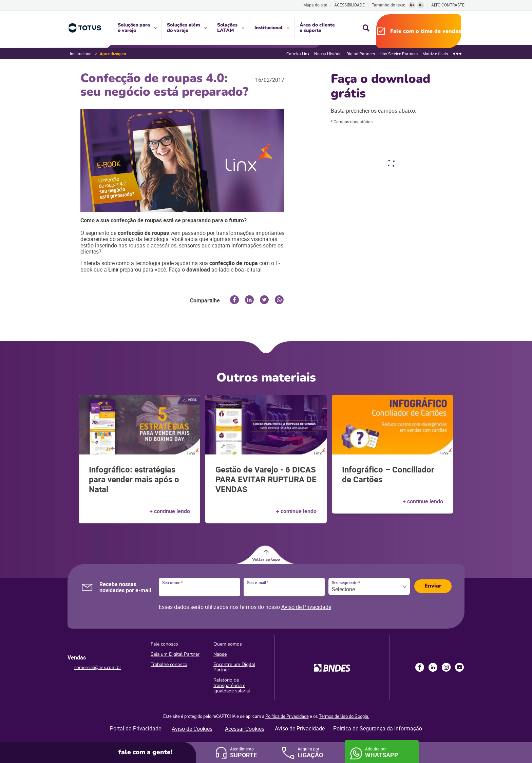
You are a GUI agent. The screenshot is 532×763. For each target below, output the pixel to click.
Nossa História (328, 54)
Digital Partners (361, 54)
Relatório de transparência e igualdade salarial (232, 685)
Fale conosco (164, 644)
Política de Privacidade (287, 716)
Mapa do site (315, 5)
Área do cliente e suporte (317, 28)
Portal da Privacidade (136, 728)
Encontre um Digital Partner (234, 667)
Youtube (459, 667)
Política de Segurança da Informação (378, 728)
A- (421, 5)
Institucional (269, 28)
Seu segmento (346, 583)
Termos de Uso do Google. (344, 716)
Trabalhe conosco (169, 664)
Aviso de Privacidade (306, 607)
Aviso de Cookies (192, 729)
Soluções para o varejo (134, 28)
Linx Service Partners (399, 54)
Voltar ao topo (266, 559)
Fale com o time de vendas (426, 31)
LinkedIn (433, 667)
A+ (412, 5)
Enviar (433, 586)
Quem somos (228, 644)
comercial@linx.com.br (98, 667)
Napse (220, 654)
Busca (366, 28)
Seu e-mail (258, 583)
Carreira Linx (298, 54)
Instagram (446, 667)
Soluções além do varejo (184, 28)
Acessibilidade (349, 5)
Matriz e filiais (435, 54)
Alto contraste (448, 5)
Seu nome (172, 583)
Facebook (420, 667)
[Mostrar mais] (457, 54)
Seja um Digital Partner (175, 654)
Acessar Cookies (245, 729)
